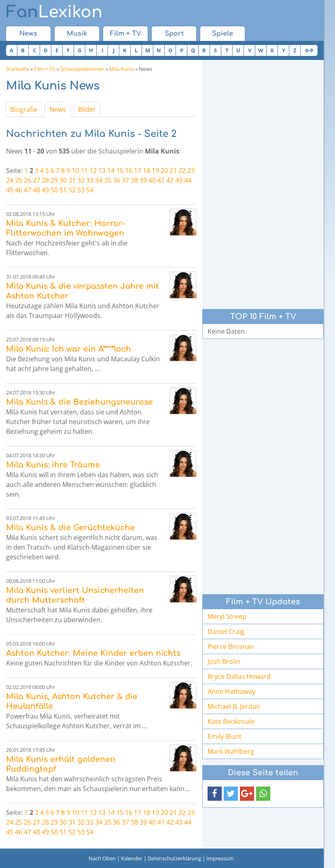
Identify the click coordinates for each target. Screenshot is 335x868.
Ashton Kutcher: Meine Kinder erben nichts (93, 653)
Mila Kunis (122, 69)
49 (45, 190)
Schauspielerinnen (82, 69)
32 (81, 180)
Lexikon (54, 12)
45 (10, 190)
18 (146, 171)
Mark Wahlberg (231, 751)
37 (125, 180)
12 (93, 171)
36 (117, 180)
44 (188, 180)
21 (173, 171)
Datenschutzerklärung (174, 858)
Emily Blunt (225, 736)
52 (72, 190)
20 (164, 171)
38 (134, 180)
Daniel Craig (226, 631)
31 (72, 180)
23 (191, 171)
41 (161, 180)
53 (81, 190)
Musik (77, 34)
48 (36, 190)
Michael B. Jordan (234, 706)
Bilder (87, 109)
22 (182, 171)
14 (111, 171)
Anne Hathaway (231, 691)
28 (45, 180)
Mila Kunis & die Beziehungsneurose (80, 402)
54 (90, 190)
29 (54, 180)
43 (179, 180)
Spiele (223, 34)
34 (99, 180)
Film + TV (126, 34)
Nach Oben (102, 858)
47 (28, 190)
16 (129, 171)
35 (108, 180)
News (28, 34)
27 (36, 180)
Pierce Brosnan (231, 646)
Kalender (132, 858)
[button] (215, 794)
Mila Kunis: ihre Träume (53, 465)
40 (152, 180)
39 (143, 180)
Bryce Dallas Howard (239, 676)
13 (102, 171)
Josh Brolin (224, 661)
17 (138, 171)
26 (28, 180)
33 (90, 180)
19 (155, 171)
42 (170, 180)
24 (10, 180)
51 (63, 190)
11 (84, 171)
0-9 (309, 50)
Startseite (18, 69)
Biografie (24, 109)
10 (75, 171)
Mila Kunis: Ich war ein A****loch (69, 349)
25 (19, 180)
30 (63, 180)
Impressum (220, 858)
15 (120, 171)
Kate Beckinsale (231, 721)
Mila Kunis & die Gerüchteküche (70, 528)
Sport (174, 34)
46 (19, 190)
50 (54, 190)
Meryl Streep (227, 616)
